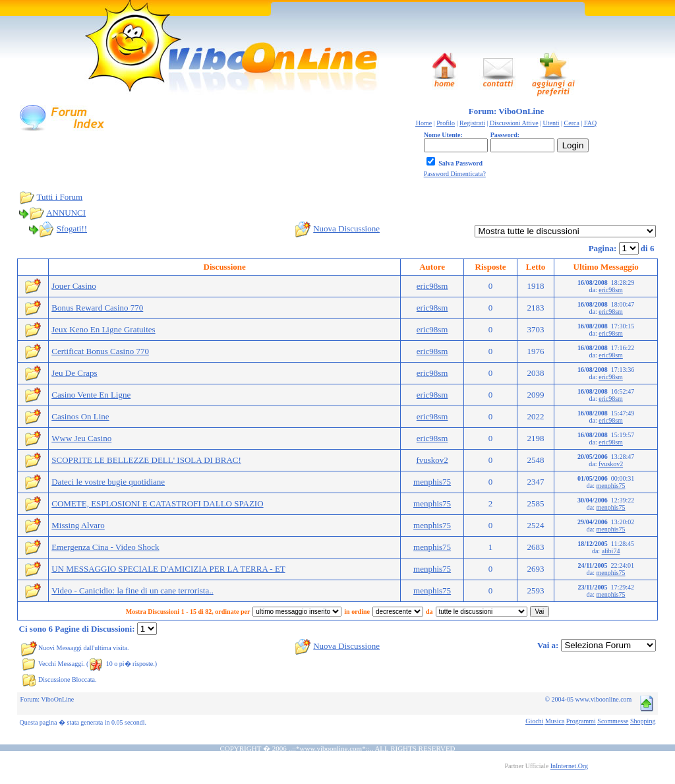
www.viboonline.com (331, 748)
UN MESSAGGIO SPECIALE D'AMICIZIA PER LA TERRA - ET (168, 569)
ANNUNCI (66, 213)
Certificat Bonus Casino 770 (100, 351)
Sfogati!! (72, 228)
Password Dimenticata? (455, 174)
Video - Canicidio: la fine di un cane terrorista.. (132, 590)
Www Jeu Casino (81, 438)
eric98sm (432, 286)
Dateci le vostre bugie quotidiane (108, 482)
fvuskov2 (432, 460)
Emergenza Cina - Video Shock (105, 547)
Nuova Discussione (346, 228)
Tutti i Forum (60, 197)
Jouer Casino (74, 286)
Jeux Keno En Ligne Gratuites (103, 329)
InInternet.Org (569, 766)
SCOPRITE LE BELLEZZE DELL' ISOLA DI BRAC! (146, 460)
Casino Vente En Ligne (91, 395)
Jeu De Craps (74, 373)
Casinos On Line (80, 416)
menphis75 (432, 482)
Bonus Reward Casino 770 (97, 308)
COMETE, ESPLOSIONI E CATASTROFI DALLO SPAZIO (157, 503)
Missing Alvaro (78, 525)
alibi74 (611, 551)
